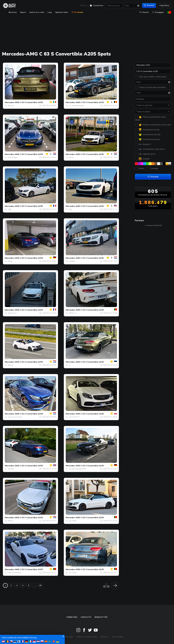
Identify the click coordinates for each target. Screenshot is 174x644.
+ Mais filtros (164, 6)
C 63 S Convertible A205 (31, 102)
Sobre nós (72, 617)
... (34, 585)
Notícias (84, 6)
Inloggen (158, 12)
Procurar (149, 6)
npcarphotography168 (77, 469)
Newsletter (101, 617)
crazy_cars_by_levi (15, 417)
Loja (50, 12)
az (70, 365)
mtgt (9, 209)
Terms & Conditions (87, 637)
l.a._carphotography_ (77, 106)
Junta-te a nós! (37, 12)
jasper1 (11, 365)
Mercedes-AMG (12, 102)
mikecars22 (12, 313)
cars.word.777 (74, 417)
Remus (10, 521)
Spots (23, 12)
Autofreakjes (13, 157)
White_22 (72, 313)
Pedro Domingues (14, 573)
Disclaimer (118, 637)
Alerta (144, 12)
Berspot (11, 106)
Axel (70, 209)
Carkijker (72, 261)
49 (40, 585)
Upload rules (62, 12)
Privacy (105, 637)
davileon (11, 469)
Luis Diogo (73, 521)
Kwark (71, 157)
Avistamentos (98, 6)
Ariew (10, 261)
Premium (77, 12)
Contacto (86, 617)
